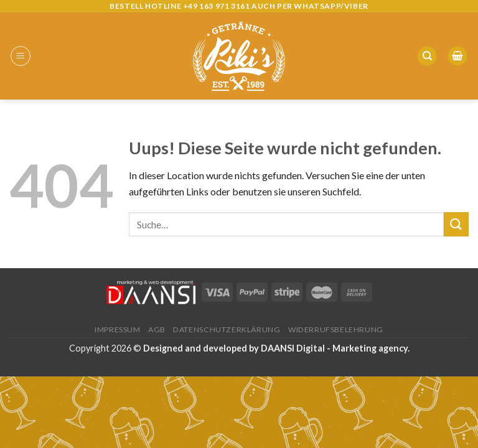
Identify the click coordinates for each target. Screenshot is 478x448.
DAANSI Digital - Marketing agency (334, 348)
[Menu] (21, 56)
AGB (157, 329)
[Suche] (427, 56)
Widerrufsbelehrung (336, 329)
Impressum (118, 329)
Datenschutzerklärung (227, 329)
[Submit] (456, 224)
